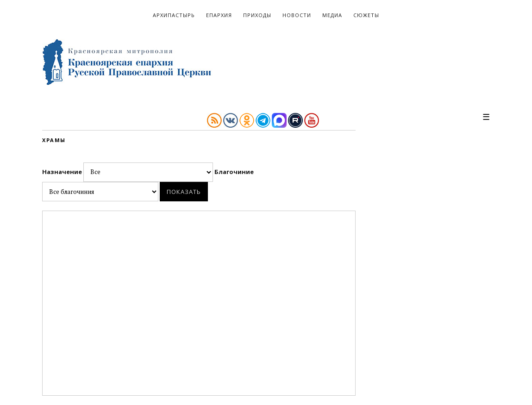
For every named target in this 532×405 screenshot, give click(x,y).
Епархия (219, 15)
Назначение (128, 172)
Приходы (257, 15)
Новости (297, 15)
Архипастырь (174, 15)
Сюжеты (366, 15)
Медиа (332, 15)
